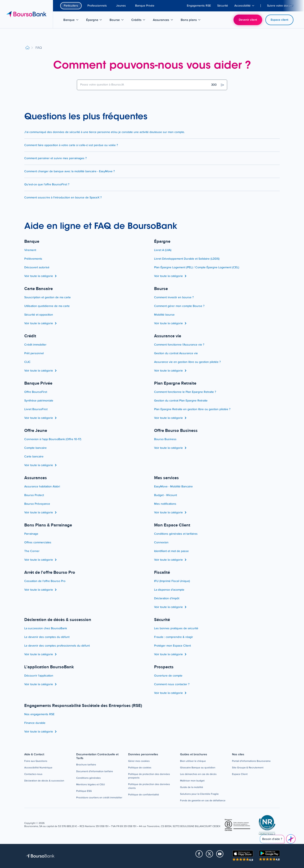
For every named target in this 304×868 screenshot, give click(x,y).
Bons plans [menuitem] (191, 21)
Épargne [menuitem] (96, 21)
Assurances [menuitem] (163, 21)
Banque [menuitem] (73, 21)
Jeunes (121, 6)
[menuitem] (199, 6)
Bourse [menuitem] (119, 21)
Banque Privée (145, 6)
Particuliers (71, 6)
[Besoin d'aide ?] (291, 839)
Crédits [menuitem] (140, 21)
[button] (36, 761)
